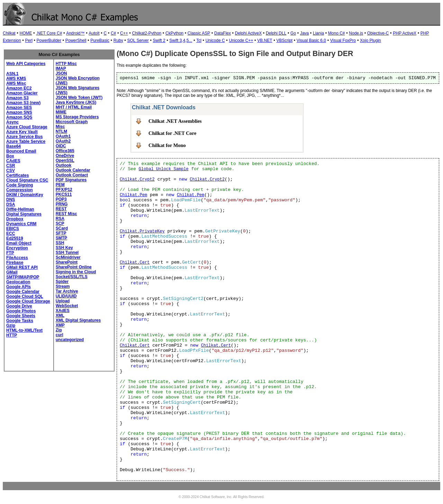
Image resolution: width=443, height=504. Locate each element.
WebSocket (67, 306)
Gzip (11, 326)
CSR (11, 166)
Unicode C (215, 40)
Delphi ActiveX (248, 33)
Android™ (75, 33)
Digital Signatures (24, 214)
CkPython (174, 33)
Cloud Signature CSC (27, 180)
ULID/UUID (66, 296)
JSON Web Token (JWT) (79, 98)
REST (61, 209)
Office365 (65, 151)
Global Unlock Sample (164, 169)
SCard (62, 228)
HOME (26, 33)
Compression (20, 190)
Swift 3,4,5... (181, 40)
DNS (11, 200)
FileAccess (17, 258)
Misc (60, 127)
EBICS (13, 229)
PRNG (62, 204)
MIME (61, 112)
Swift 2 (159, 40)
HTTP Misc (66, 64)
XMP (60, 325)
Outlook (64, 165)
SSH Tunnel (67, 253)
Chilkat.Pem (133, 195)
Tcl (199, 40)
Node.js (356, 33)
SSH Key (64, 248)
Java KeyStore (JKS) (76, 102)
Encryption (17, 248)
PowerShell (76, 40)
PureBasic (100, 40)
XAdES (63, 311)
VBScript (284, 40)
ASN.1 (12, 74)
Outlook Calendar (73, 170)
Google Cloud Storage (28, 301)
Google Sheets (21, 316)
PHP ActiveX (405, 33)
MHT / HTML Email (74, 107)
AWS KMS (16, 79)
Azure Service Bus (24, 137)
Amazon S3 (17, 98)
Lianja (318, 33)
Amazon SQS (19, 117)
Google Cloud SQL (25, 296)
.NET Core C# (49, 33)
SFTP (61, 233)
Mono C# (337, 33)
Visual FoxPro (343, 40)
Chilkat (9, 33)
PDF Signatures (71, 180)
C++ (124, 33)
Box (10, 156)
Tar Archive (67, 291)
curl (60, 335)
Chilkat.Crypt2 (137, 180)
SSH (60, 243)
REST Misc (66, 214)
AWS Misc (16, 83)
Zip (59, 330)
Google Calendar (23, 292)
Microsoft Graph (72, 122)
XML (60, 315)
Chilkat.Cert (135, 263)
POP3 (61, 199)
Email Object (19, 243)
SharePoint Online (74, 267)
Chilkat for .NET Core (172, 133)
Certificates (17, 175)
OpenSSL (65, 161)
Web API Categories (26, 64)
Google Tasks (20, 321)
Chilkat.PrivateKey (142, 231)
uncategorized (70, 340)
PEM (60, 185)
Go (293, 33)
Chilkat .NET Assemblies (175, 121)
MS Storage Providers (77, 117)
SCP (60, 223)
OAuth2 (63, 141)
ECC (11, 233)
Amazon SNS (19, 112)
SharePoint (67, 262)
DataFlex (223, 33)
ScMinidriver (68, 257)
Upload (63, 301)
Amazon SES (19, 108)
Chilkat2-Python (147, 33)
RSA (60, 219)
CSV (11, 171)
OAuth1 (63, 136)
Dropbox (15, 219)
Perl (29, 40)
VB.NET (265, 40)
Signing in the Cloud (76, 272)
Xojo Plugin (370, 40)
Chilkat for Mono (167, 145)
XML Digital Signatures (78, 320)
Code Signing (20, 185)
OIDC (61, 146)
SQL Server (138, 40)
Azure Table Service (26, 141)
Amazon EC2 (19, 88)
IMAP (61, 68)
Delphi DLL (276, 33)
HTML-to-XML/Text (24, 330)
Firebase (15, 263)
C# (113, 33)
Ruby (118, 40)
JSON (61, 73)
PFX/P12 (64, 190)
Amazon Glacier (22, 93)
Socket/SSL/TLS (72, 277)
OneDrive (65, 156)
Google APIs (19, 287)
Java (304, 33)
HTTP (12, 335)
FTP (10, 253)
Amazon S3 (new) (23, 103)
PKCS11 (64, 194)
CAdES (13, 161)
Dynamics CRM (21, 224)
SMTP (61, 238)
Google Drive (19, 306)
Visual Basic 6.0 (311, 40)
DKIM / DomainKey (25, 195)
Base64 (13, 146)
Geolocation (18, 282)
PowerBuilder (49, 40)
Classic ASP (199, 33)
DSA (11, 204)
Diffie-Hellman (20, 209)
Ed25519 (15, 238)
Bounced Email (21, 151)
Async (12, 122)
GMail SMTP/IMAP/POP (23, 275)
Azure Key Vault (22, 132)
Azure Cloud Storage (27, 127)
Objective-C (378, 33)
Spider (62, 282)
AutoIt (94, 33)
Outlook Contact (72, 175)
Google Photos (21, 311)
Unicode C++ (241, 40)
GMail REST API (22, 267)
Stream (63, 286)
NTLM (61, 131)
